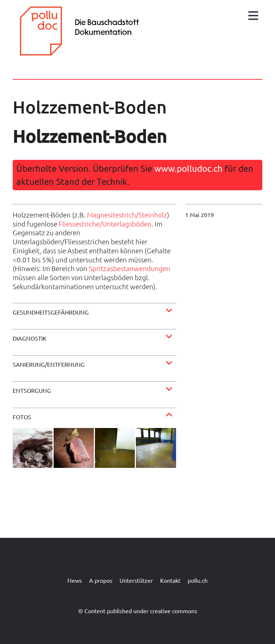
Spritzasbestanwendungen (130, 268)
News (75, 580)
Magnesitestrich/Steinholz (127, 215)
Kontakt (170, 580)
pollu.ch (198, 580)
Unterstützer (136, 580)
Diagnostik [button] (30, 338)
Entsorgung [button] (32, 390)
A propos (101, 580)
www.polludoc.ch (188, 168)
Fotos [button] (22, 417)
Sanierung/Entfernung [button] (49, 364)
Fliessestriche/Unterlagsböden (105, 224)
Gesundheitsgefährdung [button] (51, 312)
